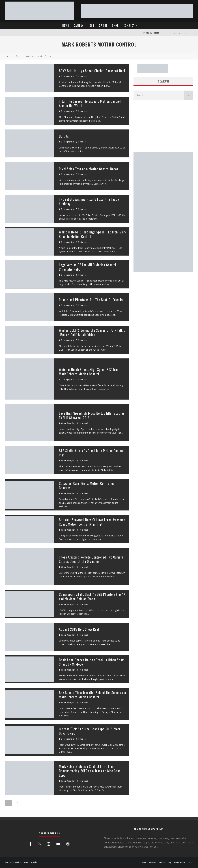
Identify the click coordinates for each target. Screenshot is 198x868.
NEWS (66, 25)
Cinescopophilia (67, 76)
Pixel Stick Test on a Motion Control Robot (89, 169)
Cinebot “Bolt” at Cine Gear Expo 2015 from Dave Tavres (89, 731)
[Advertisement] (163, 126)
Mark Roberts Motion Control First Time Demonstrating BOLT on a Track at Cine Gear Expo (90, 771)
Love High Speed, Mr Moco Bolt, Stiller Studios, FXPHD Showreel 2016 (92, 415)
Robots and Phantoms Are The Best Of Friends (91, 300)
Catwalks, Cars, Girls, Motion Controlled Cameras (87, 486)
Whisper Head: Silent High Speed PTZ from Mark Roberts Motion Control (93, 234)
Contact (162, 862)
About (144, 862)
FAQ (169, 862)
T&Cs (190, 862)
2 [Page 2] (17, 803)
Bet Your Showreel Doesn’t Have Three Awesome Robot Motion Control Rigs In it (92, 522)
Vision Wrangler (67, 423)
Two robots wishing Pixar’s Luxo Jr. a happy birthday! (89, 201)
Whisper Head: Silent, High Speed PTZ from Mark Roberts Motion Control (89, 372)
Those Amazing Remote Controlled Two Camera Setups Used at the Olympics (91, 559)
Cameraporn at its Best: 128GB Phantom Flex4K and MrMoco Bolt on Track (92, 596)
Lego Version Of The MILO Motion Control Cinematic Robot (88, 267)
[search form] (159, 95)
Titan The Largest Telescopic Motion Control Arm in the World (90, 103)
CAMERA (79, 25)
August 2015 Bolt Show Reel (79, 629)
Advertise (153, 862)
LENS (91, 25)
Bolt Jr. (64, 136)
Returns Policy (179, 862)
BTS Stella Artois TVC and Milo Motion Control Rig (91, 453)
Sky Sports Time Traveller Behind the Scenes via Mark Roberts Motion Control (92, 695)
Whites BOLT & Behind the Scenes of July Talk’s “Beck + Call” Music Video (92, 332)
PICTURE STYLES (151, 33)
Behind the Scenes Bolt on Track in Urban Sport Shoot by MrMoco (92, 662)
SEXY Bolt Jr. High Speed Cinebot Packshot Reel (92, 71)
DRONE (103, 25)
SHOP (115, 25)
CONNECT (129, 25)
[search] (189, 95)
